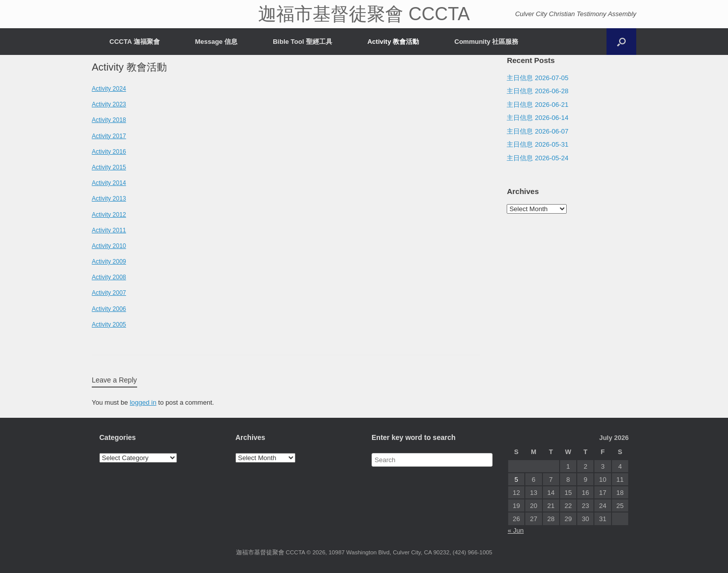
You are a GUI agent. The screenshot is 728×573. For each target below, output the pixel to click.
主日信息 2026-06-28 (537, 91)
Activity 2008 (109, 277)
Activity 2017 (109, 136)
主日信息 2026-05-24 (537, 158)
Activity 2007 (109, 293)
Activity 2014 (109, 183)
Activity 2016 (109, 152)
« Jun (516, 530)
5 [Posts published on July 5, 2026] (517, 480)
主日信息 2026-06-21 (537, 105)
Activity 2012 (109, 215)
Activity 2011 (109, 230)
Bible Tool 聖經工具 (302, 42)
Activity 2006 (109, 309)
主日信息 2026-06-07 (537, 131)
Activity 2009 (109, 262)
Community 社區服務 (486, 42)
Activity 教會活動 (393, 42)
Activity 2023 (109, 104)
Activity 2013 (109, 199)
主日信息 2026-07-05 (537, 78)
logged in (143, 402)
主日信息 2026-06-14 (537, 118)
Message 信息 (217, 42)
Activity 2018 (109, 120)
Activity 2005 (109, 325)
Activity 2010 (109, 246)
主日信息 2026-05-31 (537, 144)
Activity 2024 (109, 89)
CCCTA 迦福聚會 (135, 42)
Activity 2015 (109, 167)
